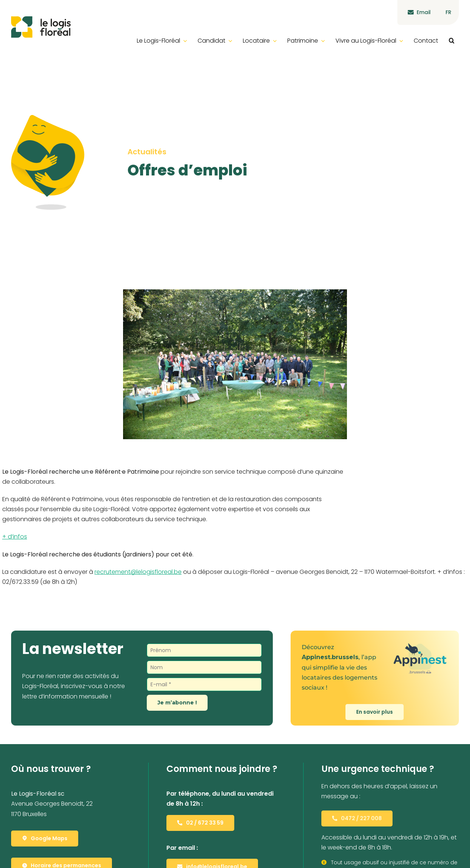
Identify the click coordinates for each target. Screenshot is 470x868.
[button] (452, 41)
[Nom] (204, 667)
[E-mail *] (204, 684)
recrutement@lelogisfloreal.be (138, 572)
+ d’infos (15, 537)
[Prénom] (204, 650)
